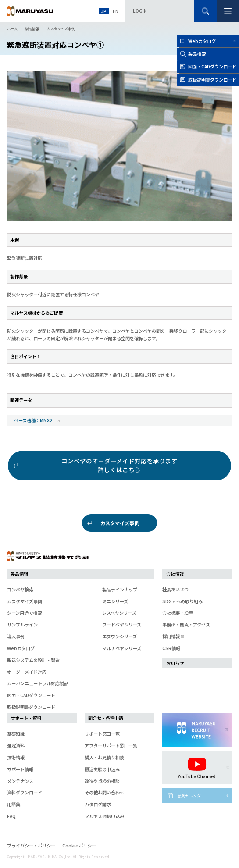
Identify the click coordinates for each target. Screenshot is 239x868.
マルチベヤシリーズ (122, 648)
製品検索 (197, 54)
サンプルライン (22, 624)
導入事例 (16, 636)
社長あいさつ (175, 589)
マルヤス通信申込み (104, 816)
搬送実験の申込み (102, 769)
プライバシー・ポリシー (31, 845)
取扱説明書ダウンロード (31, 707)
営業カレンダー (191, 796)
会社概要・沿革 (178, 613)
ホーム (12, 29)
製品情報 (32, 29)
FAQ (11, 816)
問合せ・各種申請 (106, 718)
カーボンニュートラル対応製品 (38, 683)
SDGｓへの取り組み (182, 601)
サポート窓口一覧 (102, 734)
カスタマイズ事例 (61, 29)
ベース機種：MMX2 (34, 420)
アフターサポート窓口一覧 (111, 745)
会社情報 (175, 574)
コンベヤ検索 (20, 589)
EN (116, 11)
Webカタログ (202, 41)
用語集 (14, 804)
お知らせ (175, 663)
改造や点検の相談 (102, 781)
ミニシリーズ (115, 601)
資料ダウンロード (25, 792)
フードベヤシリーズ (122, 624)
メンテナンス (20, 781)
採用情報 (172, 636)
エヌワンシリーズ (119, 636)
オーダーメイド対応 (27, 672)
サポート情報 (20, 769)
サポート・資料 (26, 718)
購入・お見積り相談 (104, 757)
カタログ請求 (98, 804)
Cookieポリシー (79, 845)
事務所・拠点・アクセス (186, 624)
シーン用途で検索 (24, 613)
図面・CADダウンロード (31, 695)
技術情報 (16, 757)
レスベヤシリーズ (119, 613)
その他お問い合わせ (104, 792)
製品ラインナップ (120, 589)
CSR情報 (171, 648)
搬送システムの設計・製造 (33, 660)
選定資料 (16, 745)
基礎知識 (16, 734)
